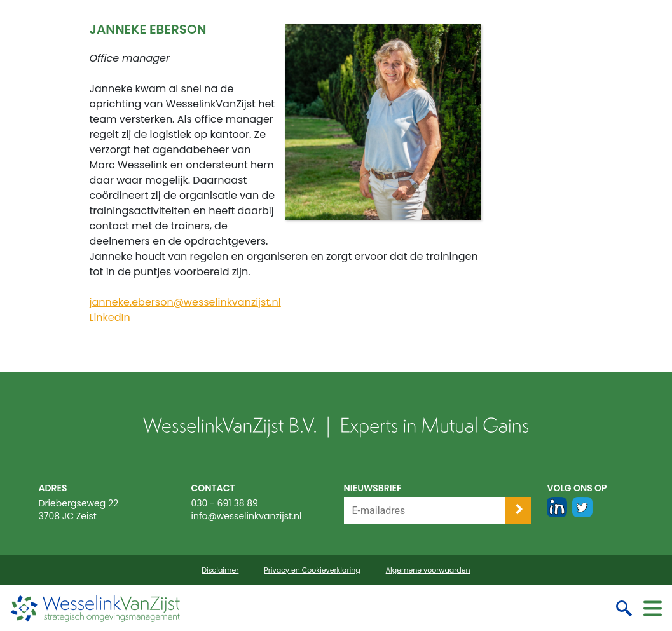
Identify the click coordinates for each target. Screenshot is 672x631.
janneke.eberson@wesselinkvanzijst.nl (185, 302)
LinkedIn (109, 317)
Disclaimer (220, 570)
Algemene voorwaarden (428, 570)
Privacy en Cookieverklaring (312, 570)
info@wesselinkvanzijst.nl (247, 516)
